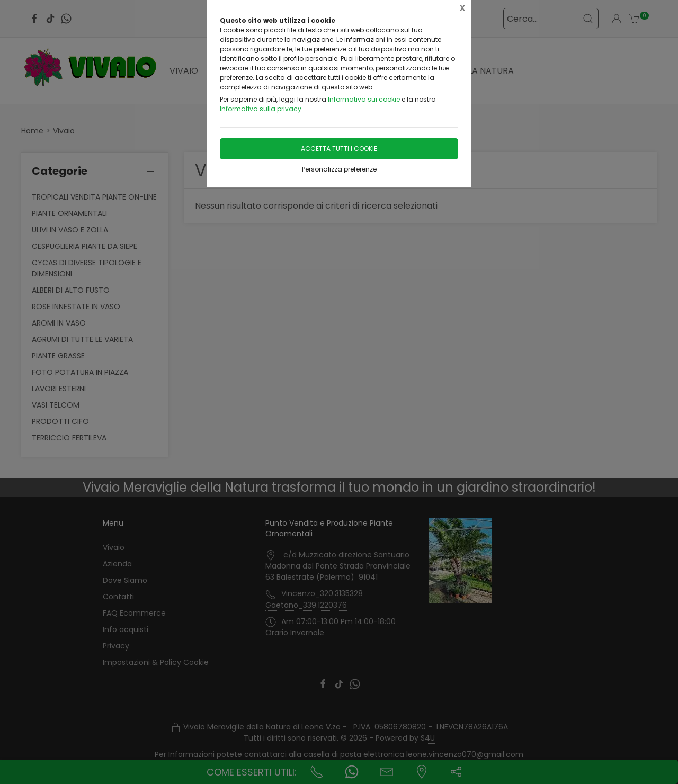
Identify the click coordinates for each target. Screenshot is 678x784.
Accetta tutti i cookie (339, 148)
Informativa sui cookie (364, 99)
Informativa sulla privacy (261, 109)
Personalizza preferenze (339, 169)
